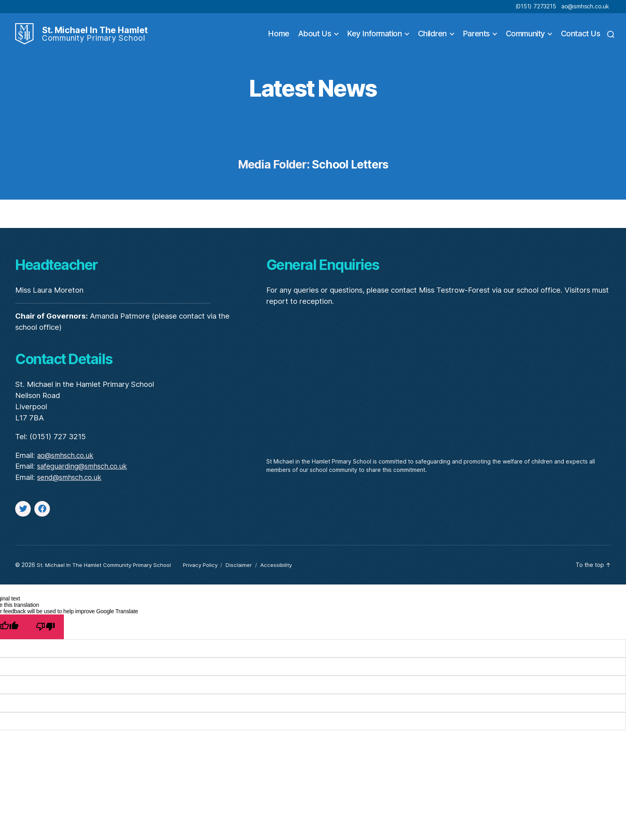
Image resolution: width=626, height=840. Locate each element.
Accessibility (285, 576)
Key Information (374, 39)
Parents (476, 39)
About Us (315, 39)
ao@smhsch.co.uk (585, 6)
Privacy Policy (207, 576)
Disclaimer (247, 576)
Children (432, 39)
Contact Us (581, 39)
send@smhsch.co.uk (72, 488)
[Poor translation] (45, 637)
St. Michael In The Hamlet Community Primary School (106, 576)
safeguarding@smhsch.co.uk (86, 477)
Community (525, 39)
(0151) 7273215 (536, 6)
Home (278, 39)
